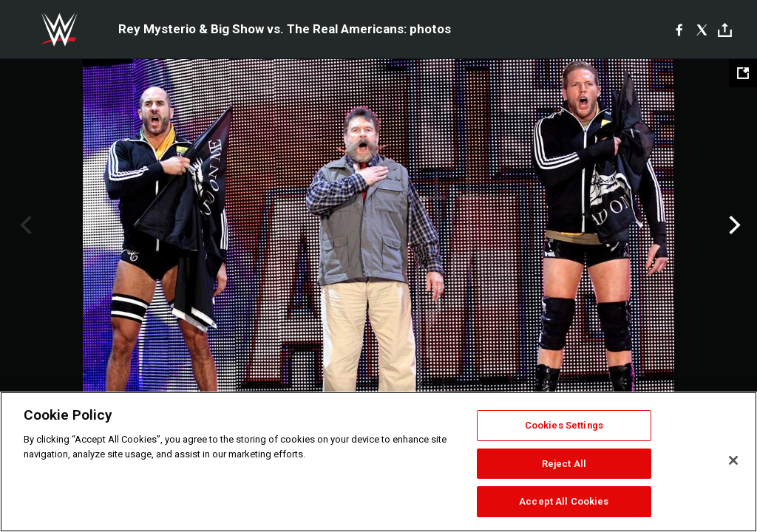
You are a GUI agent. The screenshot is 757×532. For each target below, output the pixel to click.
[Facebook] (679, 30)
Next (733, 225)
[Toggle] (725, 30)
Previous (24, 225)
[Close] (733, 460)
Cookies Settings (564, 425)
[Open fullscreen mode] (743, 73)
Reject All (564, 464)
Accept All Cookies (564, 501)
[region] (378, 462)
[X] (702, 30)
